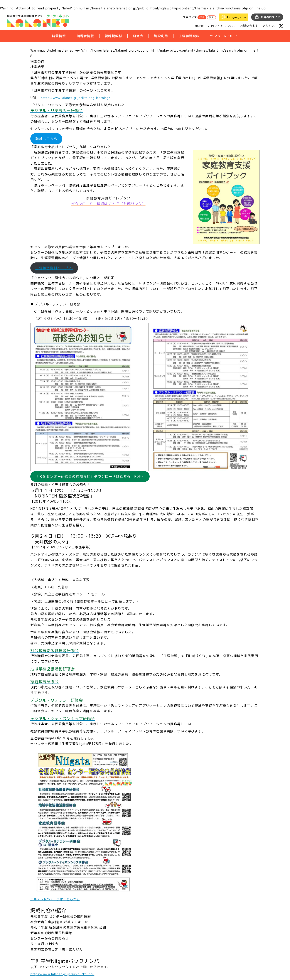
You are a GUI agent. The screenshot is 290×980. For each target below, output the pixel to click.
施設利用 (161, 36)
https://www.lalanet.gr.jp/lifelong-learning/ (78, 98)
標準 (202, 17)
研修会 (138, 36)
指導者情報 (85, 36)
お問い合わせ (249, 26)
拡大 (211, 17)
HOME (200, 26)
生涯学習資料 (189, 36)
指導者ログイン (270, 17)
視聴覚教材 (113, 36)
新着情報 (59, 36)
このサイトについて (222, 26)
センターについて (224, 36)
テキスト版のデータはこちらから (57, 901)
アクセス (269, 26)
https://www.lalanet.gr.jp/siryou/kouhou (65, 975)
